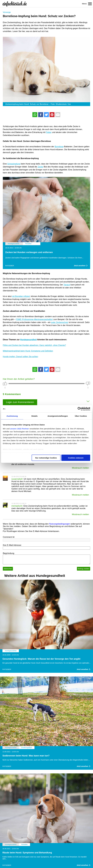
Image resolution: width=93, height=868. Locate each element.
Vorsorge (7, 12)
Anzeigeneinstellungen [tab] (58, 416)
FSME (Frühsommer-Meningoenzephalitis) (34, 319)
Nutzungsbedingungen (60, 524)
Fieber (49, 132)
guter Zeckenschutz (60, 322)
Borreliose (59, 147)
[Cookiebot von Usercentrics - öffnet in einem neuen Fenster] (79, 409)
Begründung (9, 553)
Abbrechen (8, 569)
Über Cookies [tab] (81, 416)
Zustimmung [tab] (12, 416)
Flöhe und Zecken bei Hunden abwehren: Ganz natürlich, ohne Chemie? (34, 345)
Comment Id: (9, 537)
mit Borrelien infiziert (21, 296)
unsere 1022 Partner (20, 429)
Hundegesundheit (28, 340)
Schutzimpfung (14, 164)
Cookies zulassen (76, 458)
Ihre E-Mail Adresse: (12, 545)
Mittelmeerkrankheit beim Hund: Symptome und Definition (28, 351)
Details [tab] (34, 416)
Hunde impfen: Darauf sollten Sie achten (20, 357)
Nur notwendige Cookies (46, 458)
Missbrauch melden (80, 468)
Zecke (40, 167)
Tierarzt (67, 285)
